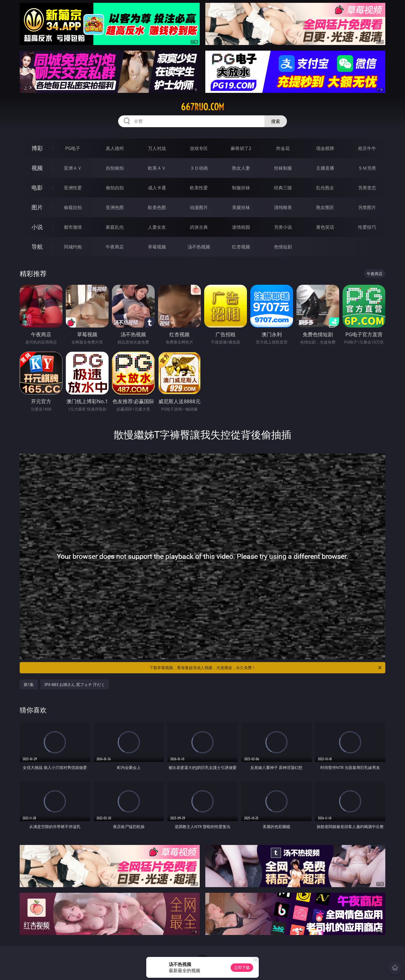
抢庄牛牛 (367, 148)
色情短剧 (283, 247)
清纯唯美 (283, 207)
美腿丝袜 (241, 207)
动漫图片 (199, 207)
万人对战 (157, 148)
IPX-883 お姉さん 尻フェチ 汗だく (75, 684)
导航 (37, 247)
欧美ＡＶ (157, 168)
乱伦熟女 (325, 188)
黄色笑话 (325, 227)
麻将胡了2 (241, 148)
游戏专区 (199, 148)
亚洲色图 (115, 207)
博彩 (37, 148)
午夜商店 (115, 247)
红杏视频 (241, 247)
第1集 (29, 684)
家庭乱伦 (115, 227)
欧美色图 (157, 207)
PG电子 (73, 148)
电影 (37, 188)
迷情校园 (241, 227)
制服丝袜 (241, 188)
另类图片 (367, 207)
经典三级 (283, 188)
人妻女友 (157, 227)
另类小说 (283, 227)
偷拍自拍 (115, 188)
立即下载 (242, 967)
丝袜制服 (283, 168)
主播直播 (325, 168)
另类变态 (367, 188)
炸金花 (283, 148)
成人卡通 (157, 188)
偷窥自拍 (73, 207)
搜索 (276, 121)
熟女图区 (325, 207)
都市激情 (73, 227)
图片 (37, 207)
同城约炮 (73, 247)
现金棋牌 (325, 148)
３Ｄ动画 (199, 168)
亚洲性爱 (73, 188)
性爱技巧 (367, 227)
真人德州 (115, 148)
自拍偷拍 (115, 168)
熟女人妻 (241, 168)
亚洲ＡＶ (73, 168)
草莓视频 (157, 247)
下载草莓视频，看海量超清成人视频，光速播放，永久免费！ (266, 668)
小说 (37, 227)
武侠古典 (199, 227)
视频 (37, 168)
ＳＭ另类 (367, 168)
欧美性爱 (199, 188)
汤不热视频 (199, 247)
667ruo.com (202, 107)
